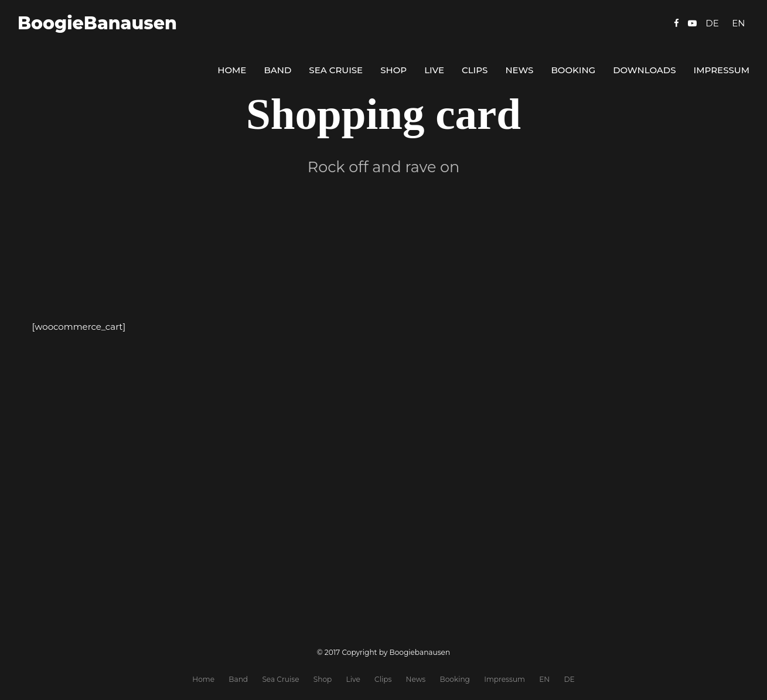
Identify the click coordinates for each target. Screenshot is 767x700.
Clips (475, 70)
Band (277, 70)
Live (434, 70)
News (519, 70)
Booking (573, 70)
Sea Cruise (336, 70)
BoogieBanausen (97, 23)
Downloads (644, 70)
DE (570, 679)
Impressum (722, 70)
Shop (393, 70)
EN (544, 679)
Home (232, 70)
